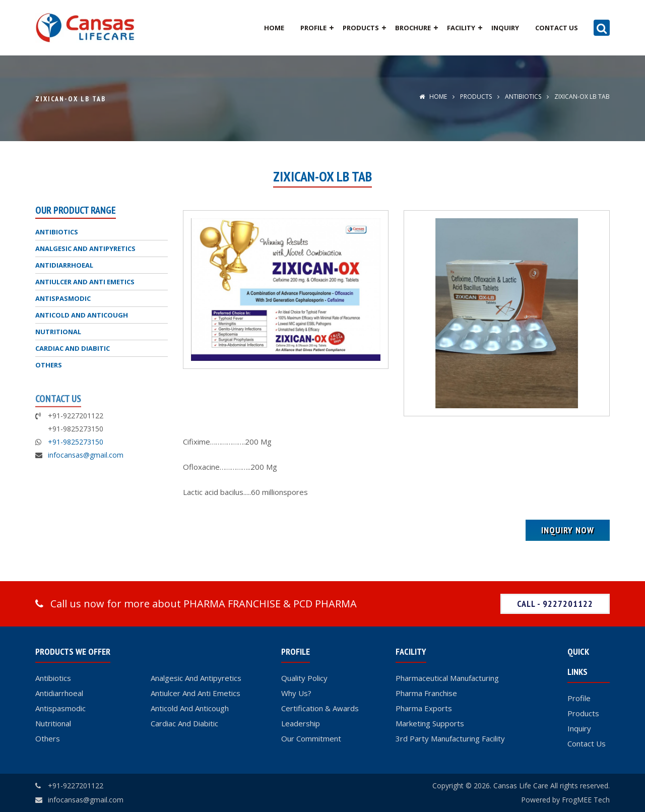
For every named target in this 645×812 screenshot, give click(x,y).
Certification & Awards (320, 708)
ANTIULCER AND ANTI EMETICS (85, 282)
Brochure (413, 28)
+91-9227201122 (76, 786)
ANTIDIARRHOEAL (64, 265)
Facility (461, 28)
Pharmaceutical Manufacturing (447, 678)
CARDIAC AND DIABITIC (73, 348)
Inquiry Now (568, 530)
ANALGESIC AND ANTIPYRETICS (85, 248)
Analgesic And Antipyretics (196, 678)
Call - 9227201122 (555, 604)
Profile (313, 28)
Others (48, 738)
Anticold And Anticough (190, 708)
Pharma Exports (424, 708)
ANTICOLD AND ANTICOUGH (82, 315)
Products (361, 28)
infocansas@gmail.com (86, 455)
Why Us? (296, 693)
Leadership (301, 723)
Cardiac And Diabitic (184, 723)
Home (274, 28)
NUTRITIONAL (58, 332)
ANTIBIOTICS (522, 97)
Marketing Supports (430, 723)
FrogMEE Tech (586, 800)
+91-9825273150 (76, 442)
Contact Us (557, 28)
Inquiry (505, 28)
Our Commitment (311, 738)
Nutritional (53, 723)
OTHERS (49, 365)
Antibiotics (53, 678)
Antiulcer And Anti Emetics (196, 693)
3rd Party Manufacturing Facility (450, 738)
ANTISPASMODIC (63, 298)
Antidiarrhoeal (59, 693)
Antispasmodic (60, 708)
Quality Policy (304, 678)
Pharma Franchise (426, 693)
